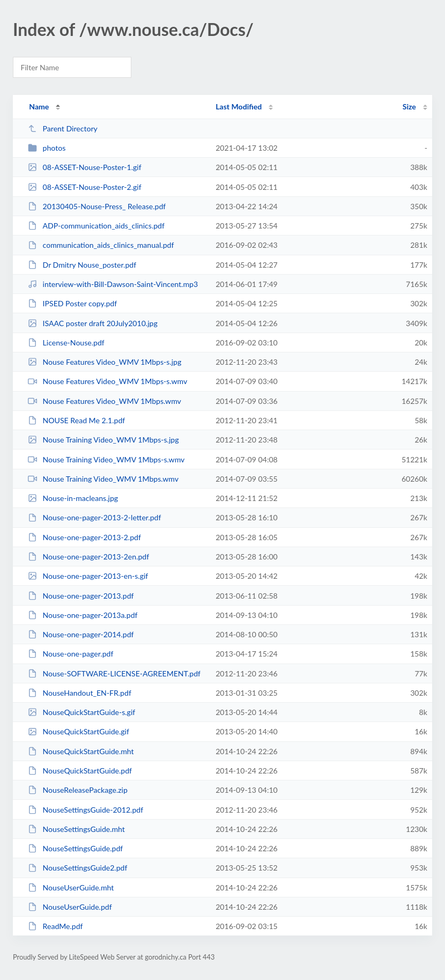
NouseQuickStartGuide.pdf (80, 771)
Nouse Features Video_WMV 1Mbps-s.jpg (105, 362)
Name (39, 106)
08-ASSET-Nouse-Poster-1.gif (85, 167)
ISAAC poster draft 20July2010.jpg (93, 323)
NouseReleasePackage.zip (78, 790)
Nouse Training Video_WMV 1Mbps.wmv (103, 479)
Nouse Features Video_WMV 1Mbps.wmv (105, 401)
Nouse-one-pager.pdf (71, 654)
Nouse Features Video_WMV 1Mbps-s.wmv (107, 381)
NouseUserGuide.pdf (70, 907)
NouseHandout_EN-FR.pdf (80, 693)
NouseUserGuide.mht (71, 887)
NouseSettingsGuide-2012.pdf (86, 810)
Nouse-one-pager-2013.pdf (81, 596)
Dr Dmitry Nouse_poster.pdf (82, 265)
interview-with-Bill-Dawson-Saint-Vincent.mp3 (113, 284)
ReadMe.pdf (55, 926)
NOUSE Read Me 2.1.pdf (76, 420)
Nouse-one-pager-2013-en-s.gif (88, 576)
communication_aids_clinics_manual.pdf (101, 245)
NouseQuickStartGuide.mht (81, 751)
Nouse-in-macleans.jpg (73, 498)
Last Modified (239, 106)
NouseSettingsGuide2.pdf (77, 868)
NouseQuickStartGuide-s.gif (81, 712)
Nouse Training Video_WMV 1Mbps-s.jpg (103, 440)
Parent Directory (63, 128)
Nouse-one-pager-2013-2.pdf (84, 537)
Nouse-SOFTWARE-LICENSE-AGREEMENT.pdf (114, 673)
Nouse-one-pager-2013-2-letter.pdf (94, 517)
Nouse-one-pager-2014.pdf (81, 634)
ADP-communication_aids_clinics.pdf (96, 226)
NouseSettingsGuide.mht (76, 829)
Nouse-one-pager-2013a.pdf (83, 615)
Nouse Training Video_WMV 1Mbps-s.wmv (106, 459)
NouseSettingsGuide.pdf (75, 848)
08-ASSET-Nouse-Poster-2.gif (85, 187)
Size (409, 106)
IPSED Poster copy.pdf (72, 303)
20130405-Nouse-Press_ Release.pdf (97, 206)
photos (47, 148)
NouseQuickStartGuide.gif (79, 731)
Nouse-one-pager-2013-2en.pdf (88, 557)
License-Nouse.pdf (66, 342)
